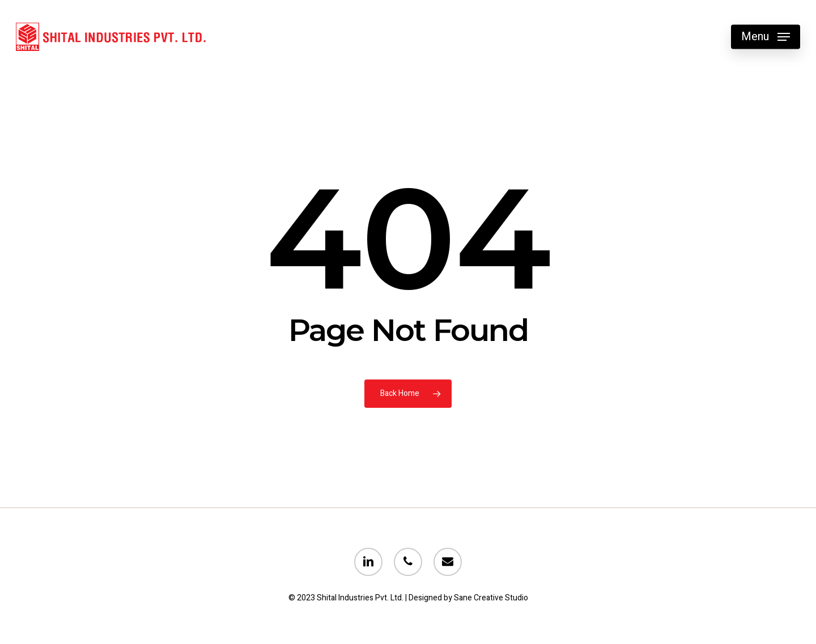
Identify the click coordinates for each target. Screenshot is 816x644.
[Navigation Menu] (766, 37)
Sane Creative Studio (491, 598)
